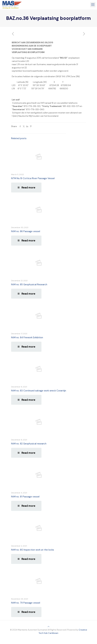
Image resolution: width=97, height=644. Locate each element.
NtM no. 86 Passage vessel (26, 231)
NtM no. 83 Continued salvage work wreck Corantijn (39, 391)
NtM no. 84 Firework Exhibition (27, 337)
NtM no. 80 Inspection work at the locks (33, 550)
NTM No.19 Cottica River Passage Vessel (33, 178)
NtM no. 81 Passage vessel (25, 497)
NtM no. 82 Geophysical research (29, 444)
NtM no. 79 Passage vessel (26, 603)
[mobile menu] (93, 5)
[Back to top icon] (49, 627)
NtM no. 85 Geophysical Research (29, 285)
